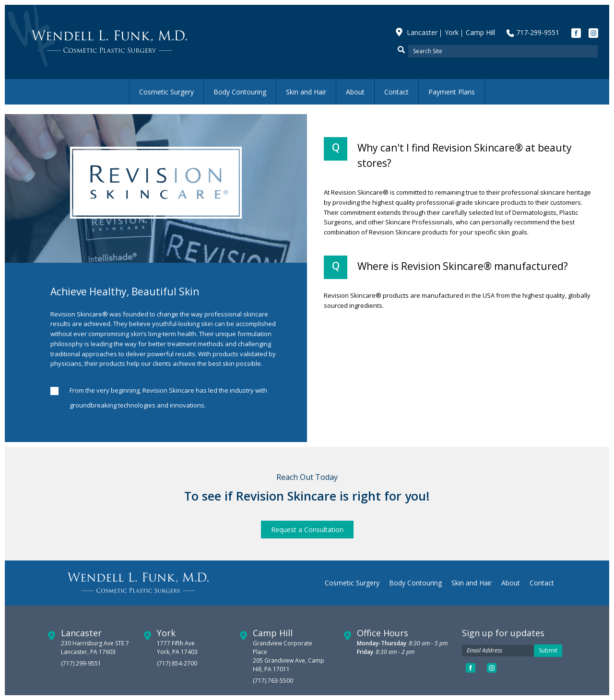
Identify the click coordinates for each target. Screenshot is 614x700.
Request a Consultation (307, 530)
